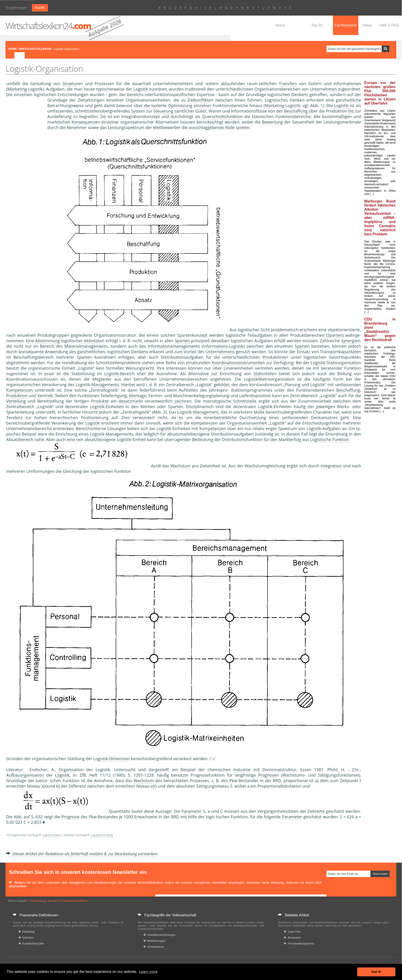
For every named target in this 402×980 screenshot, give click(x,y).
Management (104, 385)
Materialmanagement (85, 346)
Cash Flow (292, 932)
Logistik (141, 89)
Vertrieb (45, 396)
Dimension (119, 759)
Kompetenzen (20, 390)
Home (280, 25)
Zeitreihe (316, 811)
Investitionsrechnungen (159, 935)
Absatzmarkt (131, 401)
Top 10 (317, 25)
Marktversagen (154, 941)
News (367, 25)
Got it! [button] (376, 972)
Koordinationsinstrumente (237, 363)
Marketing (26, 932)
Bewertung (272, 122)
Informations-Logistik (223, 346)
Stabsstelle (264, 374)
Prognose (267, 775)
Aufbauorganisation (25, 775)
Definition (26, 938)
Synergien (350, 341)
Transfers (288, 83)
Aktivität (92, 341)
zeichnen (183, 401)
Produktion (17, 396)
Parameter (192, 811)
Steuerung (163, 111)
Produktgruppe (52, 335)
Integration (331, 466)
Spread (52, 901)
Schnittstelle (245, 401)
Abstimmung (47, 341)
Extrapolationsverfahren (73, 901)
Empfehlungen (16, 8)
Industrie (242, 770)
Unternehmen (323, 89)
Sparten (335, 335)
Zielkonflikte (199, 100)
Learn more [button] (148, 972)
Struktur (70, 83)
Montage (137, 396)
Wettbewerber (167, 127)
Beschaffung (296, 111)
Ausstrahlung (38, 901)
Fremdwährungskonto (299, 944)
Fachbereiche (346, 25)
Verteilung (16, 401)
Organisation (71, 770)
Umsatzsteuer (154, 947)
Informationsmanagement (173, 346)
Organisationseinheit (247, 423)
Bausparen (292, 938)
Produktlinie (274, 357)
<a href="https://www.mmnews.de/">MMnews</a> (24, 173)
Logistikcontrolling (102, 835)
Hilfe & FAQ (389, 25)
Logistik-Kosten (52, 835)
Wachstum (181, 466)
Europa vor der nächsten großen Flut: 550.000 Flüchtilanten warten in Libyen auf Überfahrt (380, 93)
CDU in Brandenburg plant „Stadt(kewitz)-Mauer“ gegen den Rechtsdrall (380, 330)
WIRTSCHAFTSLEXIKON (35, 49)
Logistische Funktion (330, 439)
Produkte (100, 401)
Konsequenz (83, 122)
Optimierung (180, 105)
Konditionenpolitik (31, 944)
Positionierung (95, 417)
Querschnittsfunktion (222, 116)
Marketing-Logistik (25, 89)
